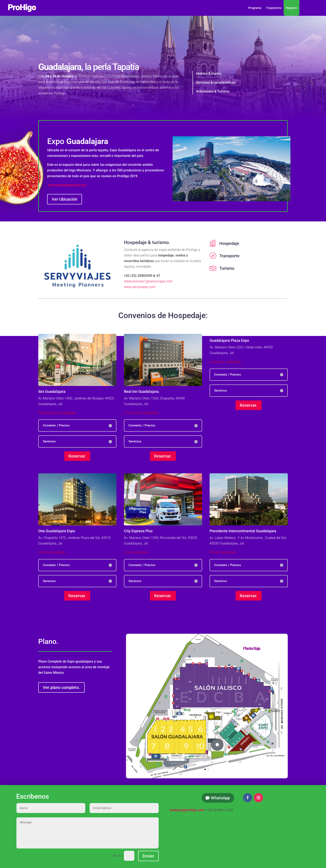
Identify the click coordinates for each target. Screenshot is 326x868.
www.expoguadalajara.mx (67, 185)
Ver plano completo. (61, 687)
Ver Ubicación (65, 199)
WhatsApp (220, 798)
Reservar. (77, 456)
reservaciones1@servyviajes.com (148, 281)
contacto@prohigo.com (187, 810)
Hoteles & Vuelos (209, 74)
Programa (255, 8)
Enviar (148, 856)
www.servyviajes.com (140, 287)
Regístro (291, 8)
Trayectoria (274, 8)
